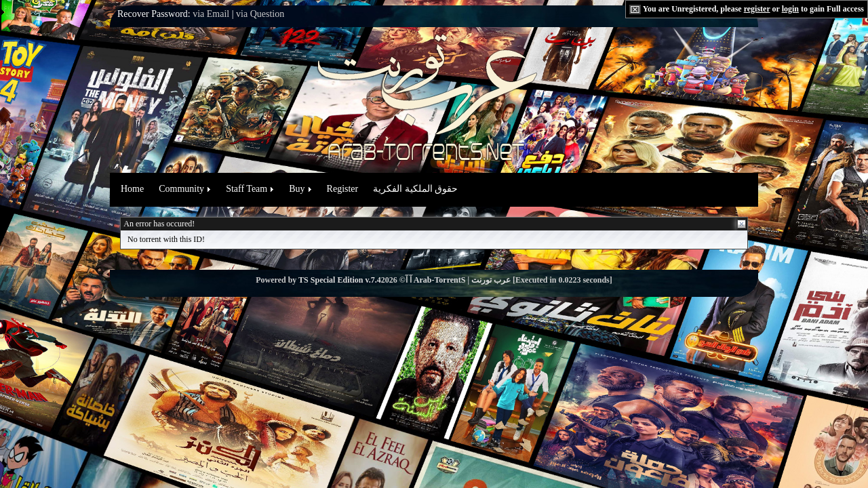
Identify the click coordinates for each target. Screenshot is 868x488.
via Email (211, 14)
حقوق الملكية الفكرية (415, 189)
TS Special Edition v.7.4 (340, 280)
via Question (260, 14)
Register (343, 189)
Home (132, 189)
